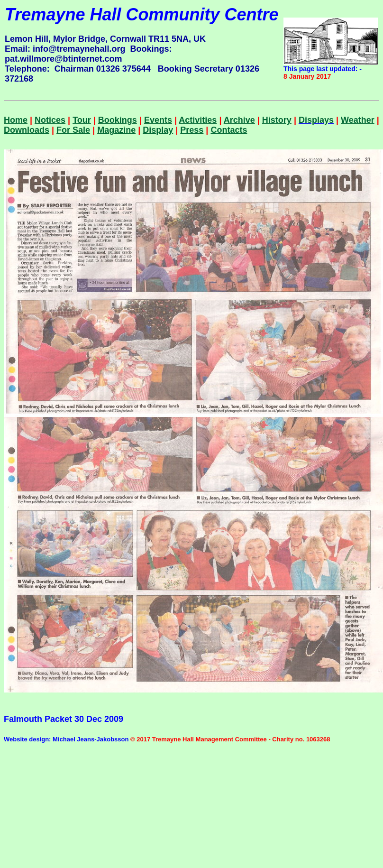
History (277, 120)
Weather (358, 120)
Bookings (118, 120)
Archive (239, 120)
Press (192, 130)
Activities (198, 120)
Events (158, 120)
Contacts (229, 130)
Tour (82, 120)
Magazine (116, 130)
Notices (50, 120)
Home (16, 120)
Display (158, 130)
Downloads (27, 130)
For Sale (73, 130)
